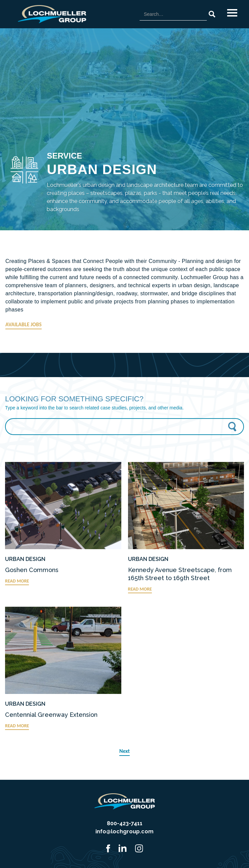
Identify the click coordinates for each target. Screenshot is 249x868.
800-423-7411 (125, 823)
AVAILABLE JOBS (24, 324)
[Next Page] (124, 752)
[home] (50, 14)
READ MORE (17, 581)
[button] (232, 13)
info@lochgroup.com (124, 831)
